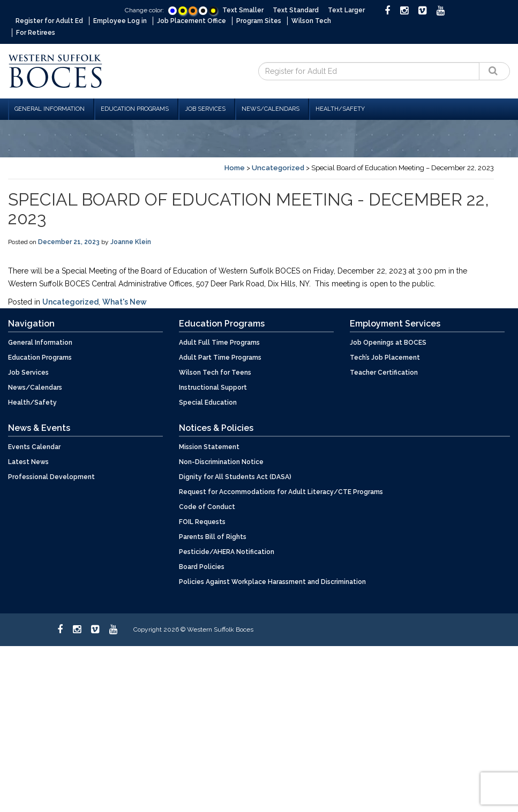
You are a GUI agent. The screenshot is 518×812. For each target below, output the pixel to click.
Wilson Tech (311, 21)
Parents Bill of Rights (213, 536)
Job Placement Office (192, 21)
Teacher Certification (384, 371)
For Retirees (36, 32)
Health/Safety (340, 108)
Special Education (208, 401)
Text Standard (296, 10)
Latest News (28, 461)
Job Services (205, 108)
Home (235, 167)
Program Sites (259, 21)
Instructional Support (213, 386)
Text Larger (346, 10)
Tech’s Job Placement (385, 356)
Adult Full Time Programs (219, 342)
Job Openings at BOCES (388, 342)
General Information (50, 108)
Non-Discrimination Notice (221, 461)
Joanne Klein (131, 241)
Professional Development (51, 476)
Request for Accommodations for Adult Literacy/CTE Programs (281, 491)
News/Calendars (271, 108)
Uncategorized (278, 167)
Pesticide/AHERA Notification (227, 551)
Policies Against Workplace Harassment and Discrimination (272, 581)
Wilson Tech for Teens (215, 371)
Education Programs (135, 108)
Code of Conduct (207, 506)
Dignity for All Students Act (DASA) (235, 476)
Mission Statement (209, 446)
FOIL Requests (202, 521)
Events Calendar (34, 446)
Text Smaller (243, 10)
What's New (125, 301)
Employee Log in (120, 21)
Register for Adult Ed (49, 21)
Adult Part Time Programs (220, 356)
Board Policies (202, 566)
